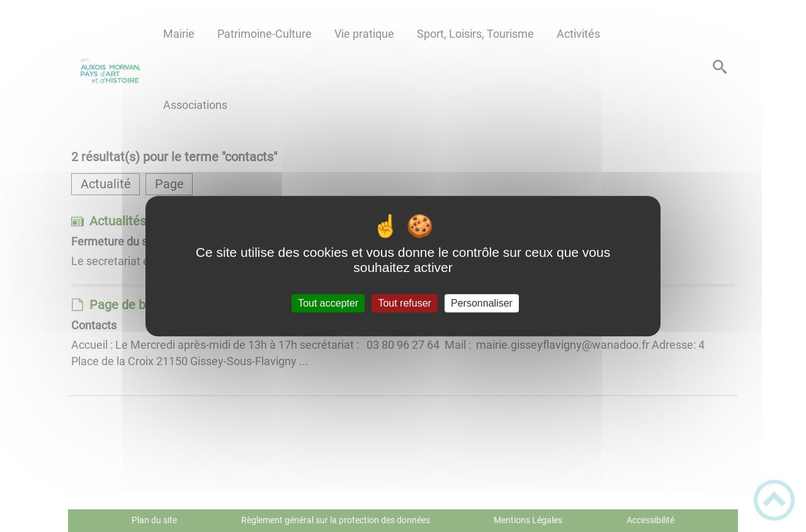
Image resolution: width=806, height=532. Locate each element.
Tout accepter (328, 303)
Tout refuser (404, 303)
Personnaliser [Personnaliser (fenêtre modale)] (482, 303)
